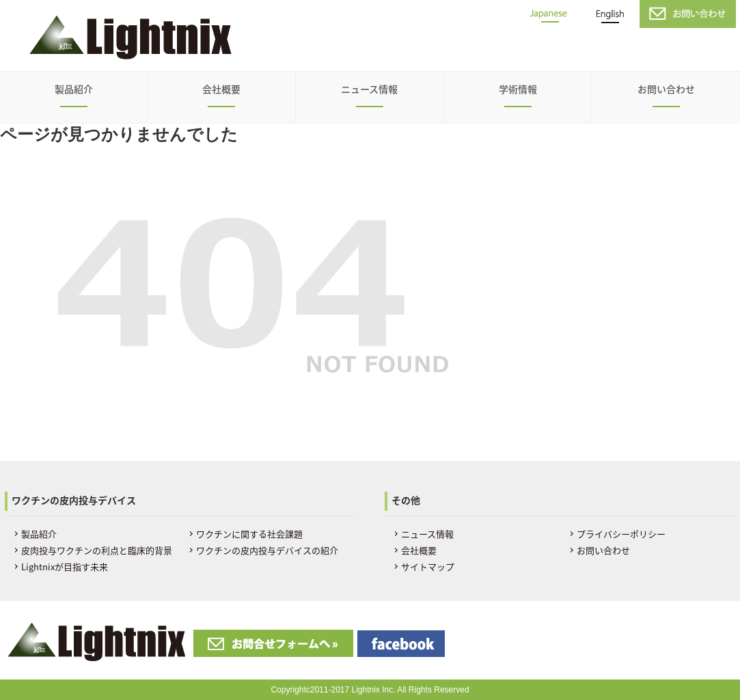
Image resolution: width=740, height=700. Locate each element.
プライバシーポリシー (621, 534)
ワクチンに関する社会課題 (249, 534)
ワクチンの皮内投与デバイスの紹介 (267, 550)
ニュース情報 (369, 89)
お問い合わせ (666, 89)
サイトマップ (428, 566)
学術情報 (518, 89)
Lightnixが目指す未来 (65, 566)
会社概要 (221, 89)
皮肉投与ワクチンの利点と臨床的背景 (97, 550)
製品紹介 (74, 89)
